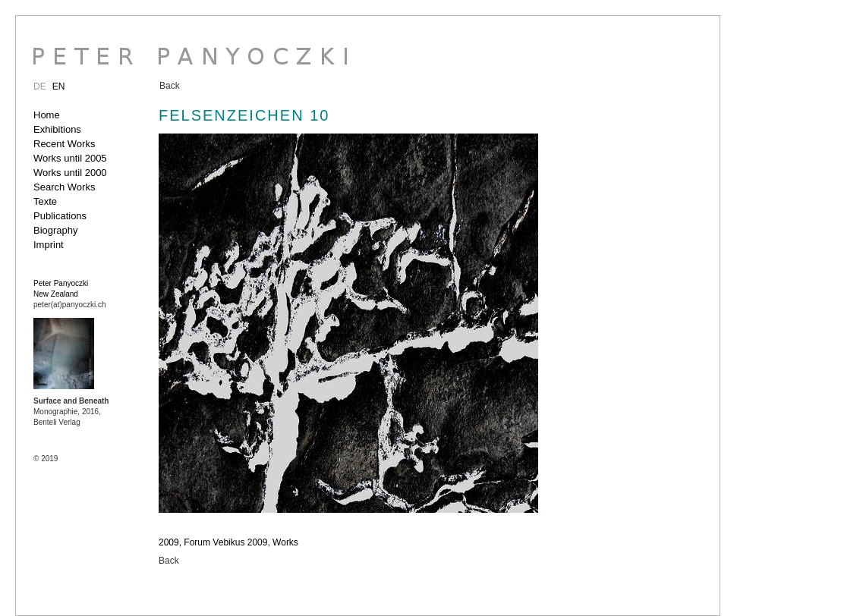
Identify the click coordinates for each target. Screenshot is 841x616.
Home (47, 115)
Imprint (49, 245)
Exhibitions (57, 129)
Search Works (64, 187)
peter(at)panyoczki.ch (70, 305)
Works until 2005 (70, 158)
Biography (56, 230)
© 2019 (46, 459)
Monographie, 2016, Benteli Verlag (71, 412)
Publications (60, 216)
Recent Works (64, 144)
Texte (45, 201)
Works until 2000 (70, 173)
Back (170, 86)
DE (40, 86)
